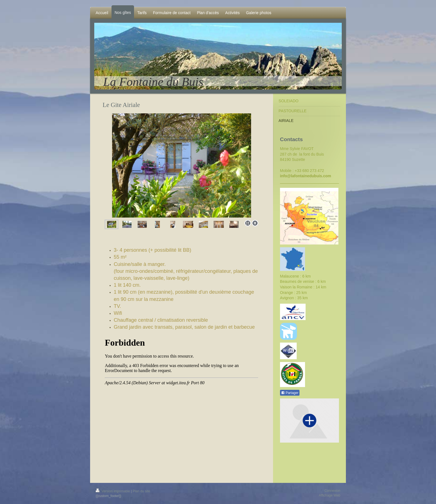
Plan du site (141, 491)
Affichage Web (330, 495)
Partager (290, 393)
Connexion (332, 491)
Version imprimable (113, 491)
